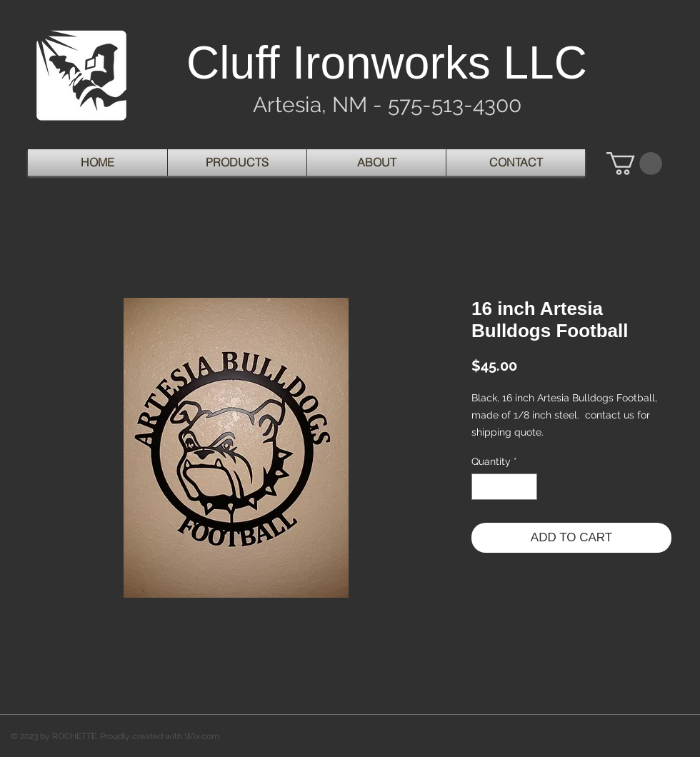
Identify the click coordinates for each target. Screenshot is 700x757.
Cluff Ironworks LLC (387, 63)
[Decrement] (482, 487)
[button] (634, 164)
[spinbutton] (504, 487)
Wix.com (202, 736)
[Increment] (526, 487)
